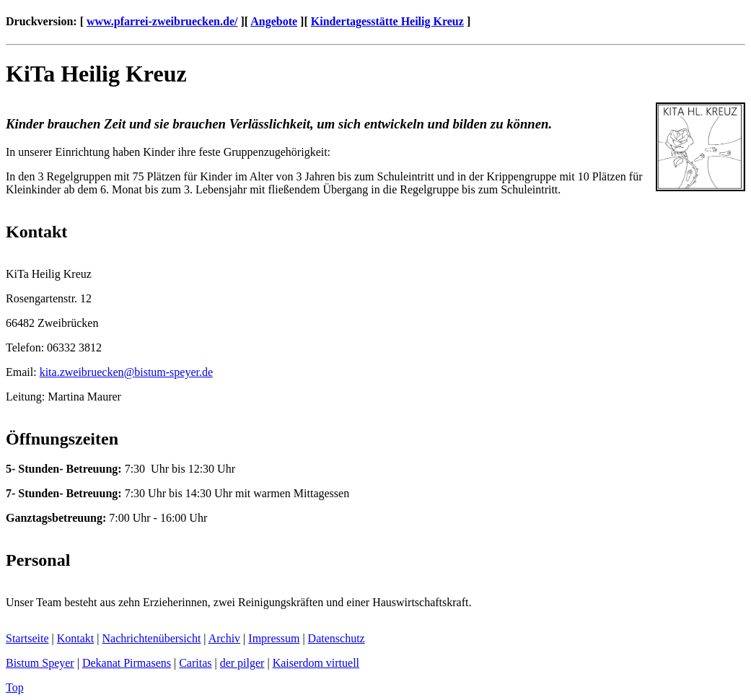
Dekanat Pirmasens (127, 663)
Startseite (27, 638)
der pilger (242, 663)
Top (15, 687)
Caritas (195, 663)
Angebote (274, 21)
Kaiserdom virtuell (316, 663)
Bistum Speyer (40, 663)
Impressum (274, 638)
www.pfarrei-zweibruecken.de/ (162, 21)
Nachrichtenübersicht (152, 638)
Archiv (224, 638)
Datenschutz (337, 638)
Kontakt (76, 638)
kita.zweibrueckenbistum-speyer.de (126, 372)
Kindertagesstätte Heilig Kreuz (387, 21)
